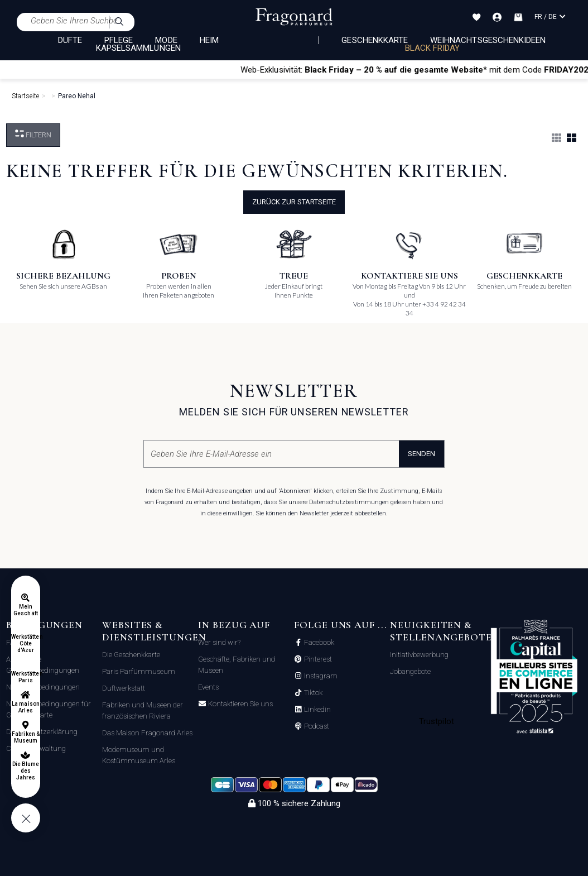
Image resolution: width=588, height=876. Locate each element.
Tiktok (312, 693)
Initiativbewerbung (419, 655)
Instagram (320, 676)
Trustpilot (437, 721)
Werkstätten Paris (26, 677)
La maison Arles (25, 707)
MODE (166, 40)
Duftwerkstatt (124, 688)
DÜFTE (70, 40)
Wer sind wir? (219, 642)
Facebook (318, 643)
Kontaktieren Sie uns (240, 704)
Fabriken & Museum (26, 737)
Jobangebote (410, 671)
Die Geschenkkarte (131, 655)
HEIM (209, 40)
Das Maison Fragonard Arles (147, 733)
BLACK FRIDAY (433, 48)
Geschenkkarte (375, 40)
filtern (33, 134)
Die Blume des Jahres (26, 771)
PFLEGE (119, 40)
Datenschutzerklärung (42, 732)
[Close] (583, 69)
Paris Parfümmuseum (139, 671)
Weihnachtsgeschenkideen (488, 40)
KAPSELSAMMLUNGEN (138, 48)
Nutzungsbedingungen (43, 687)
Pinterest (317, 659)
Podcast (316, 726)
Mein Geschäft (25, 610)
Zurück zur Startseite (294, 202)
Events (208, 687)
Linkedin (317, 710)
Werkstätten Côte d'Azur (26, 643)
